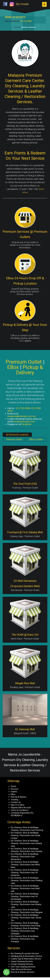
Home (13, 786)
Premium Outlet (14, 439)
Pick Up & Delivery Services (23, 972)
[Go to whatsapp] (6, 972)
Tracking (14, 800)
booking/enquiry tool (24, 421)
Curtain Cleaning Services (22, 964)
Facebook (26, 424)
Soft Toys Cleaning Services (23, 967)
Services (15, 789)
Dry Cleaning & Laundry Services (25, 953)
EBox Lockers (36, 439)
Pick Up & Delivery (19, 797)
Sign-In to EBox (18, 805)
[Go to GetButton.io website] (6, 977)
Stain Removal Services (21, 969)
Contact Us (16, 802)
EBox (13, 794)
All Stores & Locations (17, 435)
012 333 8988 (26, 21)
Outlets (14, 792)
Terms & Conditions (20, 810)
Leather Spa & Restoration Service (26, 959)
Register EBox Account (21, 808)
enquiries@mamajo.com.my (21, 416)
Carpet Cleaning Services (22, 961)
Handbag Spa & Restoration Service (26, 956)
